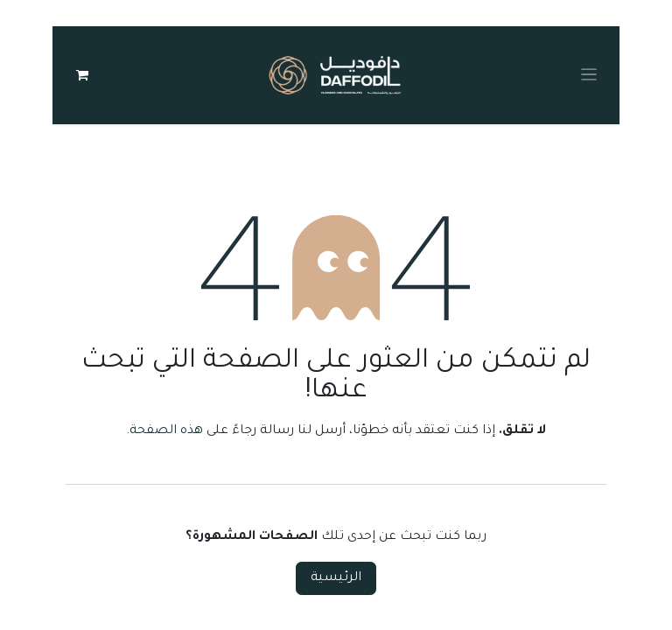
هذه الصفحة (166, 431)
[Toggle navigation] (589, 75)
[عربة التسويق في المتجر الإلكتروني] (82, 75)
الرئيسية (336, 578)
